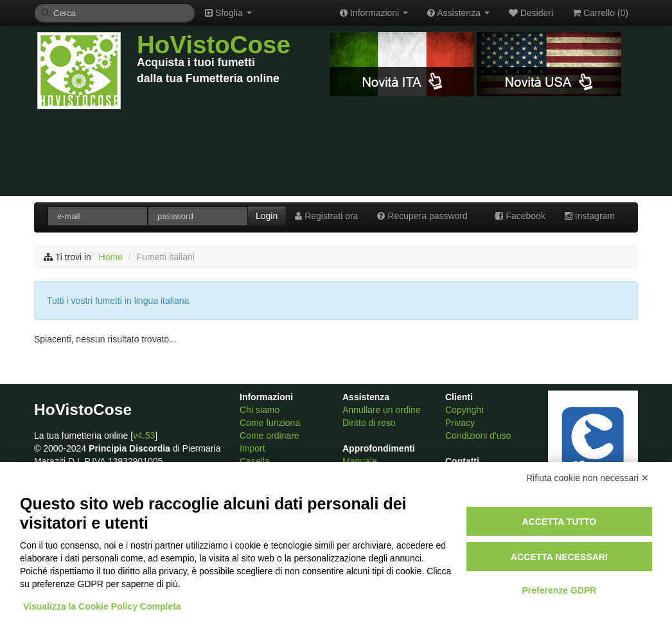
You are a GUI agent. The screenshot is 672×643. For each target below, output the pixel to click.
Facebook (520, 216)
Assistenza (458, 13)
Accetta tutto (560, 522)
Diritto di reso (369, 423)
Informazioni (374, 13)
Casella (255, 461)
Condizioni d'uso (478, 436)
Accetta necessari (559, 557)
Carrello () (600, 13)
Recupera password (422, 216)
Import (252, 448)
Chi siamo (260, 410)
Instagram (590, 216)
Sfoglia (228, 13)
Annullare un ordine (381, 410)
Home (111, 257)
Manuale (360, 461)
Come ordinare (270, 436)
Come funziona (270, 423)
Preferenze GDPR (559, 590)
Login (267, 216)
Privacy (460, 423)
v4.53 (144, 436)
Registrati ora (326, 216)
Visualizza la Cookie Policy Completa (102, 606)
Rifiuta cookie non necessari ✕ (588, 478)
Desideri (531, 13)
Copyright (464, 410)
